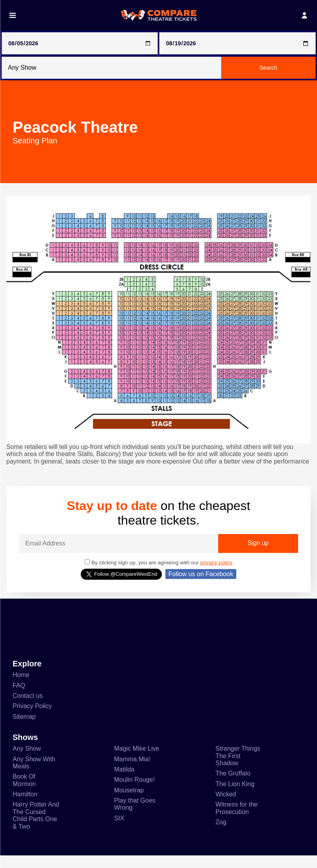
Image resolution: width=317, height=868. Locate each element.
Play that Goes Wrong (136, 815)
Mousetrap (131, 801)
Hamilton (26, 805)
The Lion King (235, 794)
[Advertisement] (158, 636)
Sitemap (25, 725)
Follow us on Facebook (201, 581)
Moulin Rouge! (135, 790)
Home (22, 682)
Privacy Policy (33, 714)
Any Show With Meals (35, 772)
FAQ (19, 693)
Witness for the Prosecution (238, 820)
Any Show (27, 758)
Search (269, 68)
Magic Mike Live (137, 758)
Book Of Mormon (26, 791)
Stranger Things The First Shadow (239, 765)
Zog (221, 835)
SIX (119, 830)
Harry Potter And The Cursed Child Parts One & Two (36, 827)
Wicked (226, 805)
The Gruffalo (234, 784)
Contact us (29, 703)
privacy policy (223, 569)
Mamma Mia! (133, 768)
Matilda (125, 779)
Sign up (258, 551)
